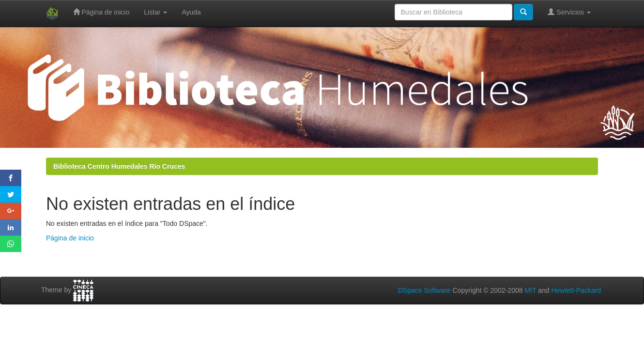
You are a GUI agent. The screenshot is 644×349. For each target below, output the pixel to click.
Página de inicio (101, 12)
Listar (155, 12)
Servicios (569, 12)
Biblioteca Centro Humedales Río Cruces (119, 166)
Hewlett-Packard (576, 290)
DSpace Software (424, 290)
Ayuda (191, 12)
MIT (530, 290)
